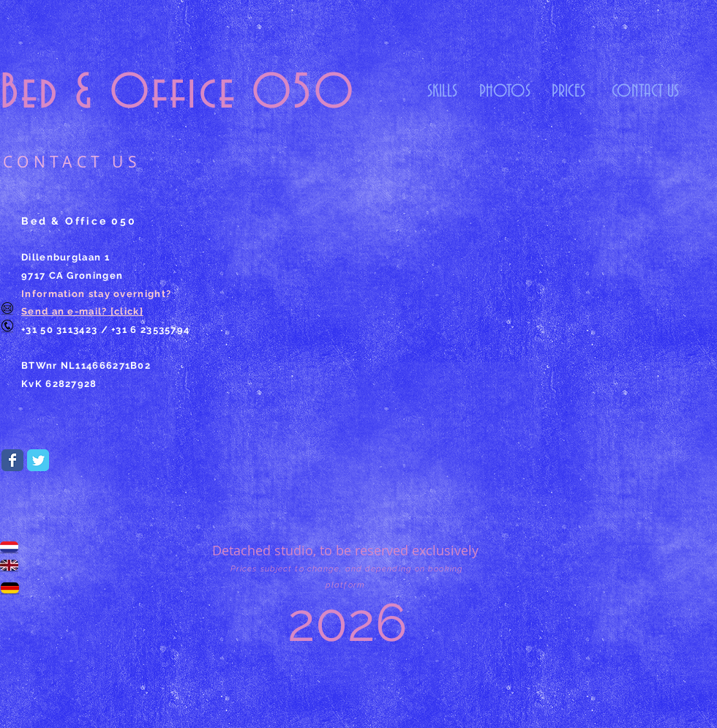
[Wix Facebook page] (12, 460)
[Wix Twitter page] (38, 460)
